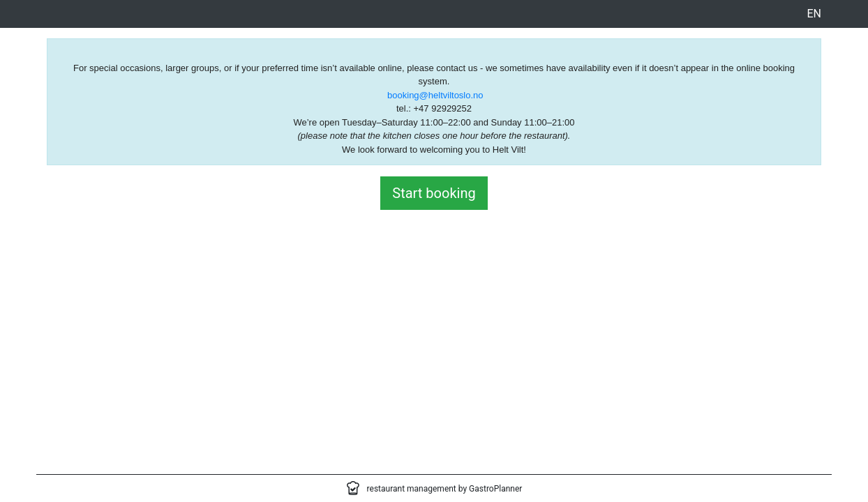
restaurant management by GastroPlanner (445, 489)
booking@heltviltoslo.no (435, 95)
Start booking (434, 193)
